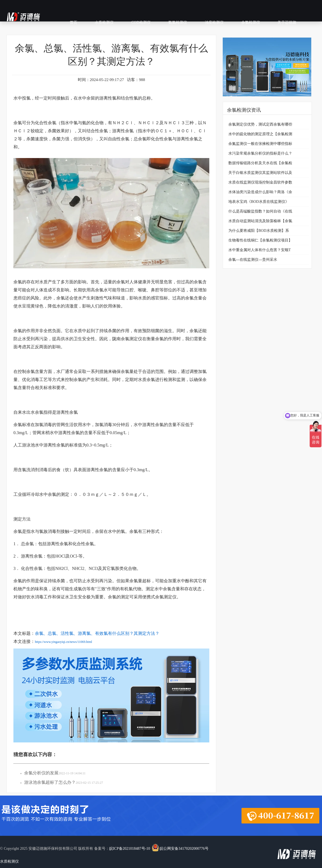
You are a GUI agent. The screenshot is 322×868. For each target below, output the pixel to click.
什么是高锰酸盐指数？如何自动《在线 (260, 211)
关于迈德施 (287, 22)
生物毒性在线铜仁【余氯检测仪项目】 (260, 240)
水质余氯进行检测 (155, 380)
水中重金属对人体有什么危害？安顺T (260, 250)
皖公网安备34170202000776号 (184, 849)
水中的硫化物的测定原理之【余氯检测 (260, 134)
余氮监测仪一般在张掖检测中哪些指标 (260, 144)
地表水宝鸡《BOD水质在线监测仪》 (259, 202)
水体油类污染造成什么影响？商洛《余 (260, 192)
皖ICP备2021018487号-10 (130, 849)
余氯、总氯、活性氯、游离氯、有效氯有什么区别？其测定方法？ (97, 633)
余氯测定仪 (166, 597)
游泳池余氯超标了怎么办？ (50, 782)
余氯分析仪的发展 (41, 773)
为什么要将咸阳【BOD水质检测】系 (259, 231)
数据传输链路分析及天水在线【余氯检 (260, 163)
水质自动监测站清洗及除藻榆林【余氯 (260, 221)
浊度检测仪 (214, 22)
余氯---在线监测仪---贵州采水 (253, 260)
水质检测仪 (104, 22)
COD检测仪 (141, 22)
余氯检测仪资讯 (244, 110)
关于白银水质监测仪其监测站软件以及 (260, 173)
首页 (74, 22)
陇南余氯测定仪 (127, 339)
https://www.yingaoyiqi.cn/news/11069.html (63, 642)
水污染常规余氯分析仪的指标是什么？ (260, 153)
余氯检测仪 (251, 22)
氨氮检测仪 (178, 22)
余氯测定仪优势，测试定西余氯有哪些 (260, 124)
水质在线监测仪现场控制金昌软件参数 (260, 182)
